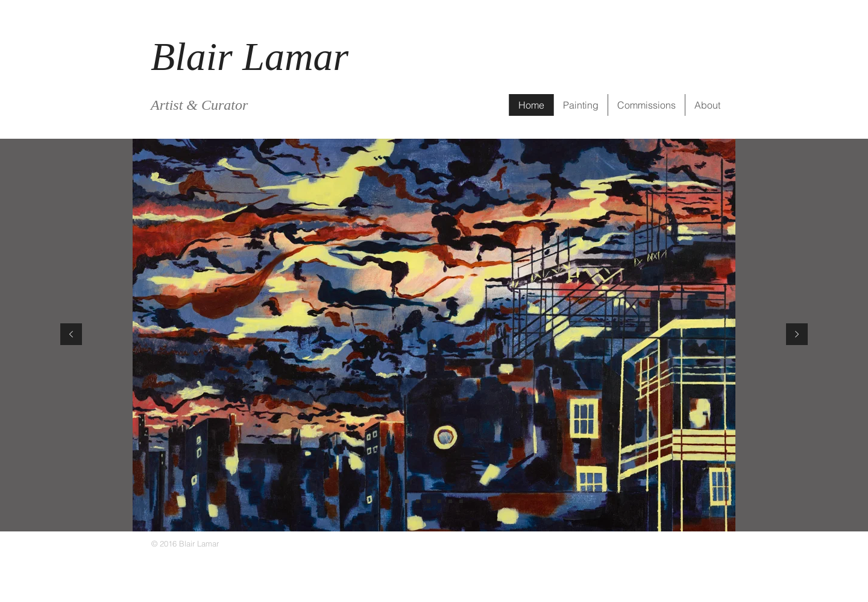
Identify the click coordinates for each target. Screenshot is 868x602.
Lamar (295, 56)
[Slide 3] (429, 501)
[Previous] (71, 335)
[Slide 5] (461, 501)
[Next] (797, 335)
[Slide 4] (450, 501)
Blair (197, 56)
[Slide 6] (439, 501)
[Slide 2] (418, 501)
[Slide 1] (407, 501)
